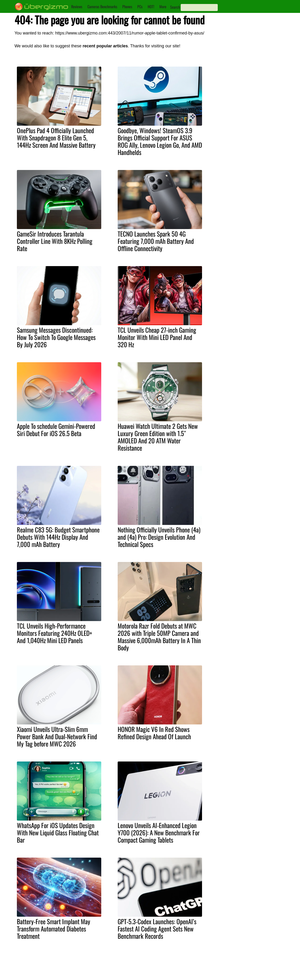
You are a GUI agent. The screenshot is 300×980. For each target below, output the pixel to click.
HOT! (151, 7)
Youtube (176, 964)
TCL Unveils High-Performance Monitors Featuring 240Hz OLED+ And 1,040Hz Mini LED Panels (54, 633)
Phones (127, 7)
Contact (142, 969)
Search (175, 7)
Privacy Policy (147, 974)
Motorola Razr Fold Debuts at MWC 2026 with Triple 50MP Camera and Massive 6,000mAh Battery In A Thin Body (159, 637)
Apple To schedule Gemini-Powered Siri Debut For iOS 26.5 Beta (56, 430)
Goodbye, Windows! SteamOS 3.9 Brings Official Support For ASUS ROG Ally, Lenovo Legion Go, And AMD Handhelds (160, 141)
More (163, 7)
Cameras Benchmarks (102, 7)
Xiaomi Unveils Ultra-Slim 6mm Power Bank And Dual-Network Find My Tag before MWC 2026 (57, 736)
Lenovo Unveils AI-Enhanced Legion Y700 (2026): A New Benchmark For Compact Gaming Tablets (159, 833)
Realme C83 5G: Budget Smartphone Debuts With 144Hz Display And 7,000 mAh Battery (58, 537)
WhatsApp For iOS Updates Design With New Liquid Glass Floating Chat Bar (58, 833)
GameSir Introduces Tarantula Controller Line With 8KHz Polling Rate (55, 241)
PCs (140, 7)
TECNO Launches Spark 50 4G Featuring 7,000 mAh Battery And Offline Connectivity (156, 241)
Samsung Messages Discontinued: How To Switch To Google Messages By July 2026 (56, 337)
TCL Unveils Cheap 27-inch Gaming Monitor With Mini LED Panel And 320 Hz (157, 337)
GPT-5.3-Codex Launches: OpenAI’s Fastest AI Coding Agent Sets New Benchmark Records (157, 929)
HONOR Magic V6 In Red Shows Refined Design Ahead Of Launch (154, 733)
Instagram (178, 969)
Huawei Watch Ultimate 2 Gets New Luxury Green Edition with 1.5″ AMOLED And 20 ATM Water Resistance (158, 437)
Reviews (77, 7)
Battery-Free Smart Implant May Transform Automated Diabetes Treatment (54, 929)
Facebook (178, 974)
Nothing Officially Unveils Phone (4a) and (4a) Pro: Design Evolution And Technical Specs (159, 537)
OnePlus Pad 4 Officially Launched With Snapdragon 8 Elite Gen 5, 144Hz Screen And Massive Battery (56, 138)
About (141, 964)
